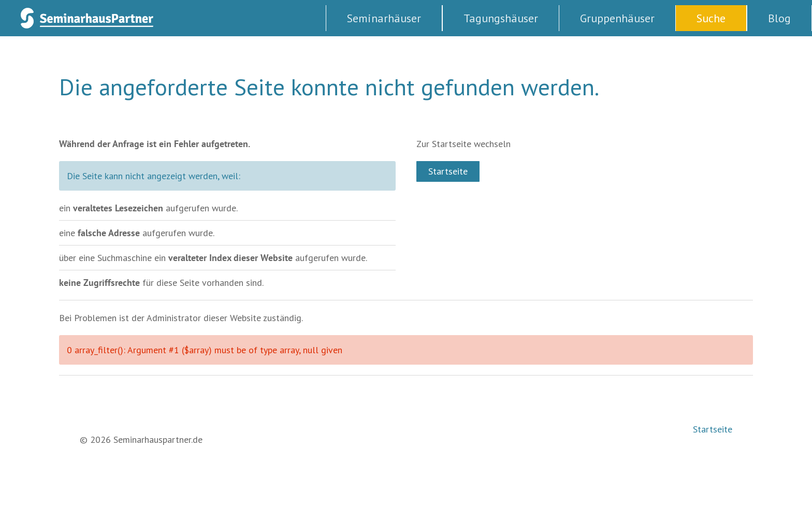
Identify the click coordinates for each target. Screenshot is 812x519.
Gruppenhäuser (617, 18)
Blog (779, 18)
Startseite (448, 171)
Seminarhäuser (384, 18)
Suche (711, 18)
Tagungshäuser (501, 18)
